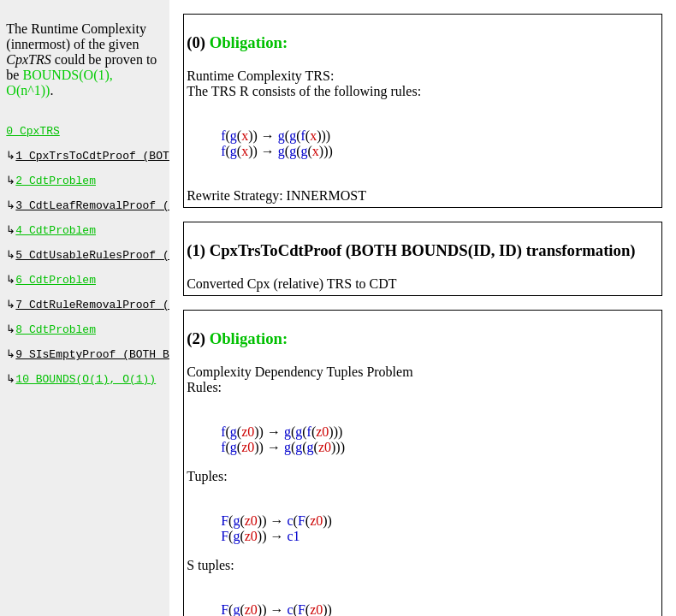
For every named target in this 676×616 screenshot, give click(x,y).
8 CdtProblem (56, 345)
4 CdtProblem (56, 239)
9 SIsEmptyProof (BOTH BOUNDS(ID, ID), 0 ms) (159, 371)
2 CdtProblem (56, 186)
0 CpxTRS (33, 133)
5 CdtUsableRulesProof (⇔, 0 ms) (122, 265)
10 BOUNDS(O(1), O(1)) (86, 398)
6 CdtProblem (56, 292)
